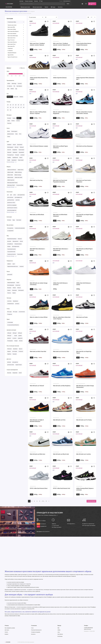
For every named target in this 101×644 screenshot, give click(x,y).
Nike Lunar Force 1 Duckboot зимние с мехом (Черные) (37, 44)
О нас (32, 628)
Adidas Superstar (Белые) (60, 78)
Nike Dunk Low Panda (82, 317)
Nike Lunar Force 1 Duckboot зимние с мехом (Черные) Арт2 (62, 44)
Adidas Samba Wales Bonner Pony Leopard (39, 78)
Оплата (6, 632)
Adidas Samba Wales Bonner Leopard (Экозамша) (84, 44)
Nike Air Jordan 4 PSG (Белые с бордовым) (61, 113)
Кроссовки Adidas (16, 29)
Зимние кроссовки (16, 25)
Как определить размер (10, 628)
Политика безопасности (36, 630)
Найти (68, 4)
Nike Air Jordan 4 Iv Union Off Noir (39, 317)
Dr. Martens (16, 51)
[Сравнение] (82, 4)
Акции (53, 7)
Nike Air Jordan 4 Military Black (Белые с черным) (38, 113)
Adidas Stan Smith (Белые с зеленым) (60, 284)
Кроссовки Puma (16, 44)
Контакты (36, 1)
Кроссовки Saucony (16, 42)
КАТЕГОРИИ (9, 7)
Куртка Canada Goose (12, 57)
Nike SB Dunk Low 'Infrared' (37, 386)
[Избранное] (86, 4)
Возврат (7, 634)
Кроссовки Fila (16, 46)
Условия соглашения (36, 632)
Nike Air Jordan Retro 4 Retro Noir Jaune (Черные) (62, 318)
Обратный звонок (87, 629)
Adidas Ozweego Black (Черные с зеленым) (85, 489)
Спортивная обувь (16, 22)
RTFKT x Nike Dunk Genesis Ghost (39, 488)
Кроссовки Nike (16, 27)
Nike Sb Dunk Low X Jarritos (84, 454)
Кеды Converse (16, 40)
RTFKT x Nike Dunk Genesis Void (62, 488)
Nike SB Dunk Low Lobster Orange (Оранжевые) (85, 386)
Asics (59, 632)
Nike (58, 628)
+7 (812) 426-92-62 (65, 1)
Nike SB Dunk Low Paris (59, 420)
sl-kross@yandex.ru (71, 524)
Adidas (59, 630)
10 (43, 501)
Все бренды (60, 636)
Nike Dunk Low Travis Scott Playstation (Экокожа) (60, 181)
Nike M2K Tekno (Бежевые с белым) (37, 250)
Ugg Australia (16, 55)
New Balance (60, 634)
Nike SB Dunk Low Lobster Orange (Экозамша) (39, 284)
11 (46, 501)
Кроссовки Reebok (16, 34)
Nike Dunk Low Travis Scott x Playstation (84, 181)
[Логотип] (8, 642)
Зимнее (46, 7)
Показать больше (11, 162)
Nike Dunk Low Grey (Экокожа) (84, 146)
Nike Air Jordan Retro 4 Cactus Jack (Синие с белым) (84, 113)
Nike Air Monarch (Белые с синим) (39, 146)
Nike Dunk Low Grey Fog (36, 180)
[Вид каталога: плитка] (88, 17)
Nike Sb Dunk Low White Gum (38, 454)
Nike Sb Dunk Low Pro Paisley (84, 420)
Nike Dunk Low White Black (37, 215)
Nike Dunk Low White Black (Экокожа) (60, 215)
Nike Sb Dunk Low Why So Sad (61, 454)
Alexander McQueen (12, 53)
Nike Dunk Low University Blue (61, 351)
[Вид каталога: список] (91, 17)
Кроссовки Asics (16, 38)
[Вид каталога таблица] (95, 17)
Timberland (16, 48)
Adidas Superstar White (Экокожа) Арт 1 (85, 78)
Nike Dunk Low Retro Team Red (38, 351)
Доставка (21, 1)
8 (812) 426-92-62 (46, 532)
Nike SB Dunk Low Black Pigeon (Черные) (84, 250)
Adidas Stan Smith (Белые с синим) (84, 284)
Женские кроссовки (37, 7)
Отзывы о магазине (29, 1)
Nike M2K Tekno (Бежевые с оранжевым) (61, 250)
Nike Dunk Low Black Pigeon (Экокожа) (60, 147)
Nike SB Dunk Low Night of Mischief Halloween (37, 421)
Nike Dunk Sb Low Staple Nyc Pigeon (84, 352)
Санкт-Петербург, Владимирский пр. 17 (47, 515)
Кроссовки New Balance (16, 31)
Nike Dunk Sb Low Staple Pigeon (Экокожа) (85, 215)
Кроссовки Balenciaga (16, 36)
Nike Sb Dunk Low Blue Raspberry (62, 386)
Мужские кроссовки (25, 7)
